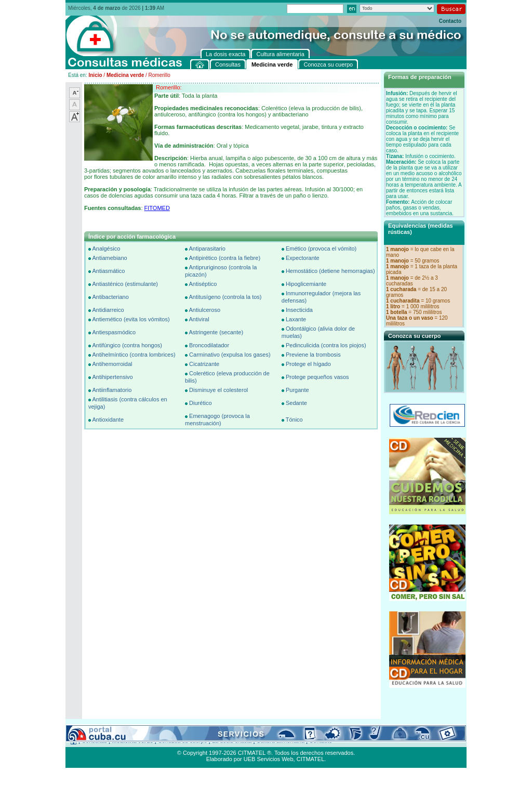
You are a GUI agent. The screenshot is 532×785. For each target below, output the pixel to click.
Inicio (95, 75)
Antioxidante (108, 420)
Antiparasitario (207, 248)
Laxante (296, 319)
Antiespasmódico (114, 332)
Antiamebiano (109, 258)
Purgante (297, 390)
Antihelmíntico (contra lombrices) (134, 355)
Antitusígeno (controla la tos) (225, 297)
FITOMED (157, 208)
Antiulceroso (204, 310)
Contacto (450, 21)
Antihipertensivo (112, 377)
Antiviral (199, 319)
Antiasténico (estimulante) (125, 284)
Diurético (200, 403)
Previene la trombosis (313, 355)
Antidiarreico (108, 310)
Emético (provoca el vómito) (321, 248)
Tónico (294, 420)
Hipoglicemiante (306, 284)
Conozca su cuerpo (183, 741)
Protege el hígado (308, 364)
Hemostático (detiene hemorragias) (330, 271)
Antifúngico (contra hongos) (127, 345)
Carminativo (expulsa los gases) (230, 355)
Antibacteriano (110, 297)
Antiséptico (203, 284)
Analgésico (106, 248)
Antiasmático (108, 271)
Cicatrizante (204, 364)
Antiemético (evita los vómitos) (131, 319)
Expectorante (303, 258)
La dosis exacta (232, 741)
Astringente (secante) (216, 332)
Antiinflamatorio (112, 390)
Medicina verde (125, 75)
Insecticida (299, 310)
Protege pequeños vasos (317, 377)
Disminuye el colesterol (218, 390)
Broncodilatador (209, 345)
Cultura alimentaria (281, 741)
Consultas (94, 741)
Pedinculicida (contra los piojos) (326, 345)
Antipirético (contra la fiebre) (224, 258)
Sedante (296, 403)
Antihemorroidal (112, 364)
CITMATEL (311, 759)
